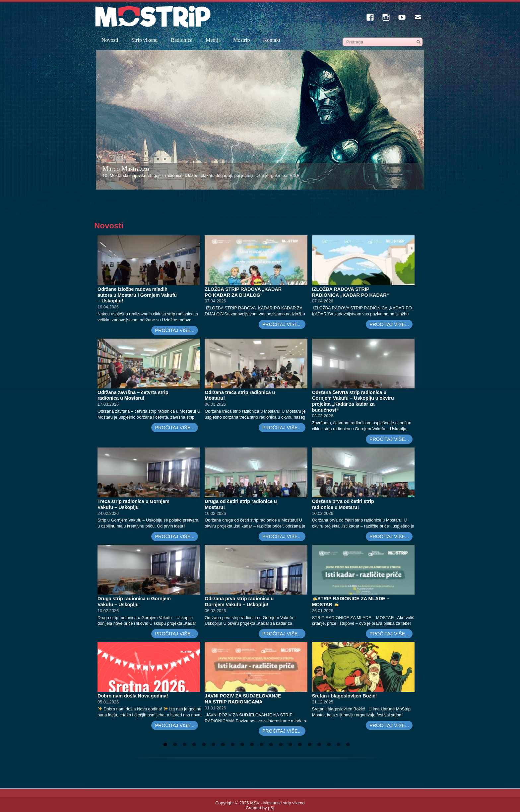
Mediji (213, 40)
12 (271, 744)
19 (338, 744)
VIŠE (294, 175)
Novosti (110, 40)
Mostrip (242, 40)
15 (300, 744)
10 (252, 744)
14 (290, 744)
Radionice (182, 40)
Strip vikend (145, 40)
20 (348, 744)
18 (329, 744)
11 (261, 744)
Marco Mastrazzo (126, 169)
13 (281, 744)
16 (310, 744)
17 (319, 744)
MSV (255, 803)
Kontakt (272, 40)
